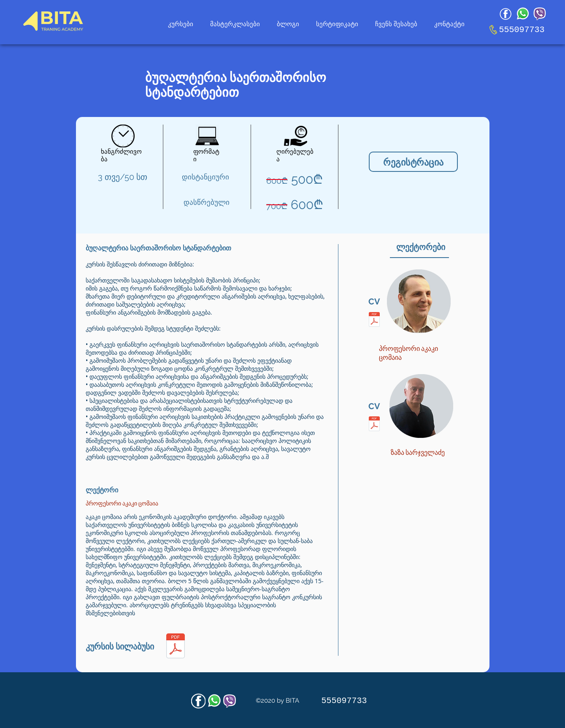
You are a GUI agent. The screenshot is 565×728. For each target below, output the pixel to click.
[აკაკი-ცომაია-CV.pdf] (374, 321)
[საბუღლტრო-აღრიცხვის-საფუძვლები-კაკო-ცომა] (176, 647)
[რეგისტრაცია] (413, 162)
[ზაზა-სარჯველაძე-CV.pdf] (374, 425)
